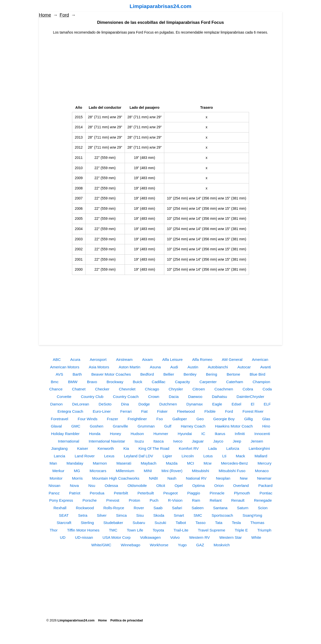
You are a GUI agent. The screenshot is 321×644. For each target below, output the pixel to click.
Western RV (199, 537)
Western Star (230, 537)
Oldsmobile (137, 486)
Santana (220, 508)
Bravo (92, 382)
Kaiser (83, 448)
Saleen (198, 508)
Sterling (87, 523)
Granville (121, 426)
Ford (64, 15)
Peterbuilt (146, 493)
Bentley (190, 374)
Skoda (159, 515)
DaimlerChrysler (250, 397)
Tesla (236, 523)
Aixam (147, 359)
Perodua (97, 493)
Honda (95, 434)
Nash (172, 478)
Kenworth (106, 448)
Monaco (262, 471)
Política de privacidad (127, 620)
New (244, 478)
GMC (76, 426)
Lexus (109, 456)
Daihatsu (220, 397)
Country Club (92, 397)
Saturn (243, 508)
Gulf (168, 426)
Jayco (218, 441)
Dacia (174, 397)
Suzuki (160, 523)
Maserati (124, 463)
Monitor (56, 478)
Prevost (113, 500)
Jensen (257, 441)
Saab (158, 508)
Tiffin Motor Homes (83, 530)
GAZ (200, 545)
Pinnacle (217, 493)
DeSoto (105, 404)
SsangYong (252, 515)
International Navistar (107, 441)
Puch (154, 500)
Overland (241, 486)
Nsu (92, 486)
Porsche (90, 500)
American (260, 359)
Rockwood (85, 508)
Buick (137, 382)
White (256, 537)
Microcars (98, 471)
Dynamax (194, 404)
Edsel (237, 404)
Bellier (169, 374)
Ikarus (220, 434)
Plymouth (242, 493)
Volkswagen (150, 537)
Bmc (55, 382)
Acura (75, 359)
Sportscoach (222, 515)
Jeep (237, 441)
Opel (179, 486)
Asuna (155, 367)
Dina (125, 404)
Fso (160, 419)
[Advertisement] (160, 70)
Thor (54, 530)
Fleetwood (186, 411)
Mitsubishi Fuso (232, 471)
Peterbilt (121, 493)
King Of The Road (154, 448)
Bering (212, 374)
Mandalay (75, 463)
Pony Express (61, 500)
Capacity (183, 382)
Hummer (161, 434)
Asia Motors (99, 367)
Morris (77, 478)
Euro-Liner (102, 411)
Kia (126, 448)
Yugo (182, 545)
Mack (240, 456)
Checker (102, 389)
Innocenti (262, 434)
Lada (212, 448)
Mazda (172, 463)
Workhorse (159, 545)
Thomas (257, 523)
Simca (122, 515)
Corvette (64, 397)
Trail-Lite (181, 530)
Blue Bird (257, 374)
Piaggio (193, 493)
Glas (266, 419)
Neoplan (223, 478)
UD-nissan (84, 537)
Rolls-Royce (114, 508)
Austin (193, 367)
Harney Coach (193, 426)
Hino (266, 426)
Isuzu (139, 441)
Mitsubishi (200, 471)
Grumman (146, 426)
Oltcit (161, 486)
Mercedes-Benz (234, 463)
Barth (77, 374)
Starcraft (64, 523)
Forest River (253, 411)
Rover (139, 508)
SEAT (64, 515)
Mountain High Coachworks (116, 478)
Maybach (148, 463)
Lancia (60, 456)
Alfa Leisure (172, 359)
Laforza (233, 448)
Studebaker (113, 523)
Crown (154, 397)
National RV (196, 478)
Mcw (208, 463)
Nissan (54, 486)
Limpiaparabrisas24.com (160, 6)
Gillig (249, 419)
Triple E (241, 530)
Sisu (140, 515)
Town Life (135, 530)
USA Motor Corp (117, 537)
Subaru (139, 523)
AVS (59, 374)
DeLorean (81, 404)
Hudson (137, 434)
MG (77, 471)
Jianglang (59, 448)
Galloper (180, 419)
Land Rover (85, 456)
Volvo (175, 537)
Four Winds (88, 419)
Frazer (112, 419)
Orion (219, 486)
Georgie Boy (224, 419)
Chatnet (79, 389)
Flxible (210, 411)
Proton (135, 500)
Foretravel (60, 419)
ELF (267, 404)
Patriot (74, 493)
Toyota (158, 530)
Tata (219, 523)
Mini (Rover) (172, 471)
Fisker (162, 411)
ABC (57, 359)
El (253, 404)
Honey (115, 434)
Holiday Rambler (65, 434)
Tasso (200, 523)
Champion (261, 382)
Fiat (144, 411)
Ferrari (126, 411)
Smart (179, 515)
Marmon (100, 463)
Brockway (115, 382)
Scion (263, 508)
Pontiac (266, 493)
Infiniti (240, 434)
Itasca (159, 441)
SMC (198, 515)
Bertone (233, 374)
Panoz (54, 493)
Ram (196, 500)
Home (45, 15)
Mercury (265, 463)
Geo (200, 419)
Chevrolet (127, 389)
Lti (224, 456)
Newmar (264, 478)
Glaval (56, 426)
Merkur (58, 471)
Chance (56, 389)
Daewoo (195, 397)
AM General (232, 359)
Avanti (266, 367)
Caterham (235, 382)
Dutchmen (168, 404)
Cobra (248, 389)
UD (63, 537)
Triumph (264, 530)
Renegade (263, 500)
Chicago (152, 389)
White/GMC (101, 545)
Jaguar (198, 441)
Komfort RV (189, 448)
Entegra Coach (70, 411)
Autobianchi (218, 367)
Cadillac (159, 382)
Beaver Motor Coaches (111, 374)
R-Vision (175, 500)
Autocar (244, 367)
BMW (73, 382)
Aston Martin (129, 367)
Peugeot (170, 493)
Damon (56, 404)
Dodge (144, 404)
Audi (174, 367)
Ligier (167, 456)
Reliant (216, 500)
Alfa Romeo (202, 359)
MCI (191, 463)
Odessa (111, 486)
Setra (83, 515)
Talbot (181, 523)
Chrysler (176, 389)
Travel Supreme (212, 530)
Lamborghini (259, 448)
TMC (113, 530)
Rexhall (60, 508)
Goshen (97, 426)
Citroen (199, 389)
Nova (74, 486)
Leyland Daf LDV (138, 456)
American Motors (65, 367)
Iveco (178, 441)
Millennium (125, 471)
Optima (199, 486)
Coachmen (224, 389)
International (69, 441)
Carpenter (208, 382)
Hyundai (185, 434)
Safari (177, 508)
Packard (265, 486)
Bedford (147, 374)
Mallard (261, 456)
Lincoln (188, 456)
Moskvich (222, 545)
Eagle (217, 404)
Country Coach (126, 397)
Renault (238, 500)
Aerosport (98, 359)
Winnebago (130, 545)
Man (53, 463)
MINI (148, 471)
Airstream (124, 359)
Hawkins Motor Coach (234, 426)
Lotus (208, 456)
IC (203, 434)
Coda (267, 389)
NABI (153, 478)
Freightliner (137, 419)
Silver (102, 515)
